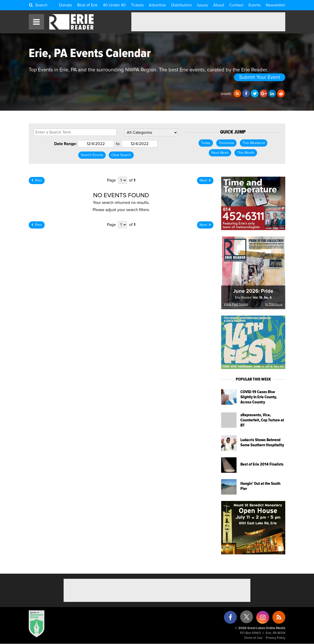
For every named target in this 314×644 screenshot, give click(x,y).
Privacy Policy (276, 638)
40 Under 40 (114, 5)
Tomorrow (226, 143)
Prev (37, 181)
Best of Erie (87, 5)
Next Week (220, 153)
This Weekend (254, 143)
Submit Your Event (260, 77)
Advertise (157, 5)
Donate (66, 5)
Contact (236, 5)
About (219, 5)
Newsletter (276, 5)
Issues (203, 5)
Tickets (137, 5)
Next (205, 181)
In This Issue (274, 304)
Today (206, 143)
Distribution (181, 5)
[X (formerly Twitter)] (247, 619)
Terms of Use (253, 638)
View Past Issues (236, 304)
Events (255, 5)
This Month (246, 153)
